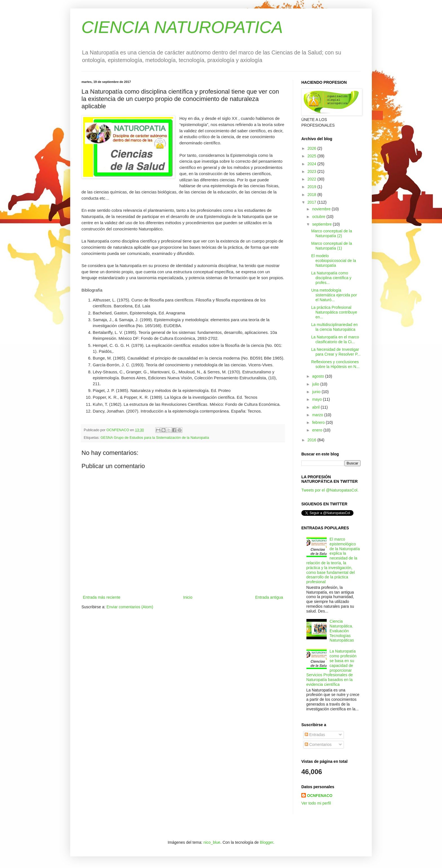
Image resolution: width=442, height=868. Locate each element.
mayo (317, 399)
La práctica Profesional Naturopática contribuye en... (334, 312)
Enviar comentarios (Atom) (130, 607)
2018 (312, 195)
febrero (319, 422)
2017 (312, 202)
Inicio (188, 597)
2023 (312, 171)
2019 (312, 187)
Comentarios (318, 744)
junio (317, 392)
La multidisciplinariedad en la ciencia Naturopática (334, 327)
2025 (312, 156)
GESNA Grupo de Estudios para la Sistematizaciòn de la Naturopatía (155, 438)
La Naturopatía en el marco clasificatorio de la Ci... (335, 339)
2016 (312, 440)
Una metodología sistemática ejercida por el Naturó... (334, 295)
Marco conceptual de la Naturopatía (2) (332, 233)
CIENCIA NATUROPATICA (182, 27)
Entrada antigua (269, 597)
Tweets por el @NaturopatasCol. (330, 490)
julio (316, 384)
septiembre (322, 224)
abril (316, 407)
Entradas (315, 735)
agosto (319, 376)
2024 (312, 164)
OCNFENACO (320, 796)
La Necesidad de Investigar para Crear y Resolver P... (336, 352)
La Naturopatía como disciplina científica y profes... (331, 278)
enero (318, 430)
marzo (318, 415)
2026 (312, 148)
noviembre (322, 209)
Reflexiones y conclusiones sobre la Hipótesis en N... (335, 364)
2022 (312, 179)
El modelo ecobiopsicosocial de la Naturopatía (334, 261)
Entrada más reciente (102, 597)
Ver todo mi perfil (316, 803)
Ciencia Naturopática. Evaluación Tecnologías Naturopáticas (342, 631)
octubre (319, 217)
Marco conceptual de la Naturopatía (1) (332, 246)
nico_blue (212, 842)
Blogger (267, 842)
